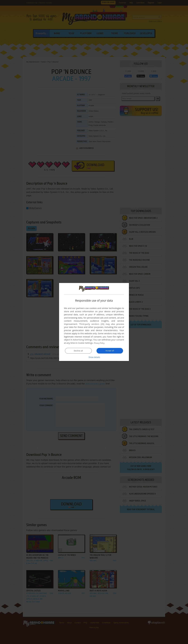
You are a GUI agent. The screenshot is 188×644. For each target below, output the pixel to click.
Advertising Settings (83, 340)
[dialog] (94, 322)
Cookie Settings (85, 343)
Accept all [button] (110, 351)
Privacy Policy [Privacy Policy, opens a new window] (100, 343)
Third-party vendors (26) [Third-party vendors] (92, 324)
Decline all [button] (78, 351)
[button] (94, 357)
